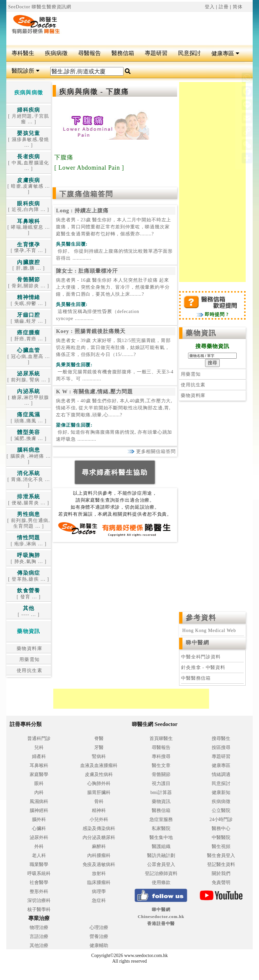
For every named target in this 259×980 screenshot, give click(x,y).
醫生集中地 (161, 837)
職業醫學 (39, 864)
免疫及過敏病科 (99, 864)
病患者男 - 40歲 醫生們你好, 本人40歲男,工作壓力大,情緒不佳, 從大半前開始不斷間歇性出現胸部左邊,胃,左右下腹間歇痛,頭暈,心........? (114, 408)
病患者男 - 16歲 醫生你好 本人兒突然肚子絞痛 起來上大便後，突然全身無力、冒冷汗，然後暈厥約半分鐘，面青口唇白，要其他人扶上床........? (113, 287)
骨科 (99, 801)
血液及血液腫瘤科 (99, 765)
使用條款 (161, 882)
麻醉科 (99, 846)
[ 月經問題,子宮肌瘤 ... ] (29, 116)
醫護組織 (161, 846)
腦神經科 (39, 810)
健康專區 (225, 53)
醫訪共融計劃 (161, 855)
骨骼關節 (161, 774)
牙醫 (99, 747)
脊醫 (99, 738)
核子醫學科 (39, 909)
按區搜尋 (221, 747)
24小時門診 (221, 819)
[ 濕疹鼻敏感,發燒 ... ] (29, 139)
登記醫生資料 (221, 864)
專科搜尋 (161, 756)
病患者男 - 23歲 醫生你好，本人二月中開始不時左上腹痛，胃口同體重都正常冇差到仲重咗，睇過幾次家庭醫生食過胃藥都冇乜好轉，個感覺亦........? (114, 227)
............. (114, 255)
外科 (39, 846)
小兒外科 (99, 819)
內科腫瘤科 (99, 855)
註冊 (224, 7)
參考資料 (201, 618)
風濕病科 (39, 801)
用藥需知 (29, 659)
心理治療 (99, 927)
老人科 (39, 855)
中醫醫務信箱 (196, 678)
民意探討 (189, 53)
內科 (39, 792)
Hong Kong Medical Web (208, 630)
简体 (238, 7)
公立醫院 (221, 810)
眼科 (39, 783)
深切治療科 (39, 900)
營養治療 (99, 936)
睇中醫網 (197, 642)
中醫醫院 (221, 837)
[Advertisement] (150, 29)
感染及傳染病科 (99, 828)
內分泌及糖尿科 (99, 837)
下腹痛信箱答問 (86, 194)
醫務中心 (221, 828)
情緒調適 (221, 774)
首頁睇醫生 (161, 738)
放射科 (99, 873)
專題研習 (156, 53)
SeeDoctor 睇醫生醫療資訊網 (40, 7)
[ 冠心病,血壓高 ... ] (29, 356)
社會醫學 (39, 882)
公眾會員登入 (161, 864)
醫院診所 (25, 71)
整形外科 (39, 891)
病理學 (99, 891)
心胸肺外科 (99, 783)
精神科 (99, 810)
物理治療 (39, 927)
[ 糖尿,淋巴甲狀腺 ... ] (29, 397)
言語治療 (39, 936)
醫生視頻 (221, 846)
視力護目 (161, 783)
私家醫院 (161, 828)
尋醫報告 (90, 53)
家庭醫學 (39, 774)
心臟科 (39, 828)
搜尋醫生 (221, 738)
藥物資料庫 (29, 648)
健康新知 (221, 792)
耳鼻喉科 (39, 765)
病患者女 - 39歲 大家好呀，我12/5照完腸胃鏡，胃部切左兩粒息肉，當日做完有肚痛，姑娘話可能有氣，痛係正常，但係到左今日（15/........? (113, 347)
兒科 (39, 747)
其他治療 (39, 945)
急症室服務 (161, 819)
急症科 (99, 900)
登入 (210, 7)
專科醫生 (23, 53)
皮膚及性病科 (99, 774)
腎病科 (99, 756)
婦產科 (39, 756)
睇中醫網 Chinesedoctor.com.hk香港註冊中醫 (161, 916)
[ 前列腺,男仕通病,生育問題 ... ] (29, 520)
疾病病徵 (56, 53)
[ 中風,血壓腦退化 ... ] (29, 163)
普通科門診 (39, 738)
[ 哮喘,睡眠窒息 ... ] (29, 227)
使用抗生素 (29, 670)
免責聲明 (221, 882)
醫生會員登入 (221, 855)
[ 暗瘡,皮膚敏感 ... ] (29, 186)
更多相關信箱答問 (151, 451)
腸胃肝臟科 (99, 792)
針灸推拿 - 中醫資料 (203, 667)
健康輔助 (99, 945)
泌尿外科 (39, 837)
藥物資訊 (201, 333)
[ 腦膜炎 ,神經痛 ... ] (29, 456)
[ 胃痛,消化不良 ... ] (29, 479)
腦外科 (39, 819)
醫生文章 (161, 765)
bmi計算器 (161, 792)
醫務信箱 (123, 53)
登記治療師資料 (161, 873)
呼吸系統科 (39, 873)
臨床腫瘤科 (99, 882)
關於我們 (221, 873)
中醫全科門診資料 (201, 657)
